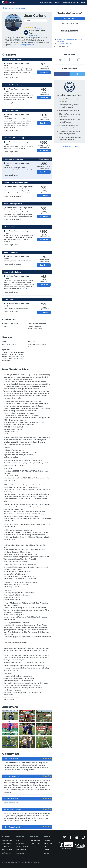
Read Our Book (35, 840)
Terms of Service (34, 862)
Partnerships (48, 843)
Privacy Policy (23, 862)
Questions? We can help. (70, 146)
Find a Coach (43, 2)
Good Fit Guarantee (22, 847)
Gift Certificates (7, 850)
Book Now (44, 72)
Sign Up (76, 2)
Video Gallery (6, 843)
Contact (46, 853)
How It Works (20, 843)
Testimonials (20, 853)
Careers (46, 850)
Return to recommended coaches (14, 8)
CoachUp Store (35, 843)
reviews (38, 28)
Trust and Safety (21, 850)
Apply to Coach (54, 2)
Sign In (82, 2)
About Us (47, 840)
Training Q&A (6, 847)
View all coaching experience (24, 45)
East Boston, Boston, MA (64, 43)
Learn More (33, 35)
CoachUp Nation (66, 2)
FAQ (18, 840)
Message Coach (70, 18)
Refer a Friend (7, 853)
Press (46, 847)
